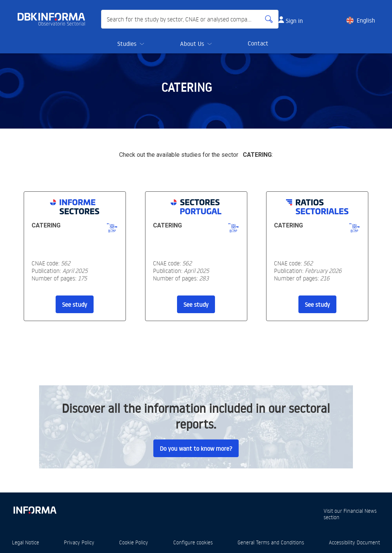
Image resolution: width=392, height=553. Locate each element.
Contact (258, 43)
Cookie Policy (134, 542)
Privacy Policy (79, 542)
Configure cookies (193, 542)
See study (75, 305)
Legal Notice (26, 542)
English (366, 20)
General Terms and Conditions (271, 542)
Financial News (360, 511)
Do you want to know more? (196, 448)
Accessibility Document (354, 542)
